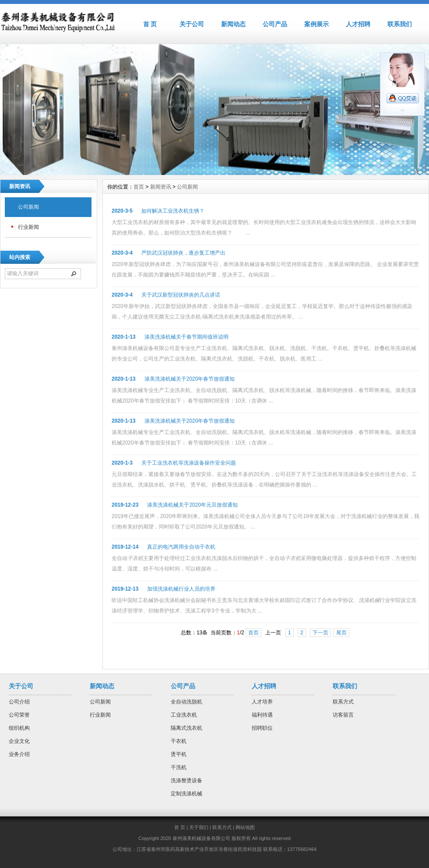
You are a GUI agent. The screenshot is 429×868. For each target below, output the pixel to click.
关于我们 (199, 827)
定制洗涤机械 (186, 794)
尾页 (341, 633)
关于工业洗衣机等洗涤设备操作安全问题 (189, 463)
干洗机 (179, 767)
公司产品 (275, 24)
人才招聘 (358, 24)
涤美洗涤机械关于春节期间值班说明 (186, 337)
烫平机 (179, 754)
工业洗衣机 (184, 715)
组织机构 (19, 728)
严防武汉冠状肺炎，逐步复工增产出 (183, 253)
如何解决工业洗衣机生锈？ (173, 211)
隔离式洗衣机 (186, 728)
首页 (139, 187)
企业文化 (19, 741)
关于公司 (192, 24)
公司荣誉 (19, 715)
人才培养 (262, 702)
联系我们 (400, 24)
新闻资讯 (161, 187)
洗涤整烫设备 (186, 780)
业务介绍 (19, 754)
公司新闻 (28, 207)
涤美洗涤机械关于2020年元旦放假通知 (192, 505)
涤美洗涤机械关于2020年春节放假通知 (190, 379)
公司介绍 (19, 702)
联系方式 (343, 702)
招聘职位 (262, 728)
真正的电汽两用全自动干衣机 (181, 547)
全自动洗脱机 (186, 702)
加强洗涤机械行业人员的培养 (181, 589)
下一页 (320, 633)
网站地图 (245, 827)
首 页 (150, 24)
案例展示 (316, 24)
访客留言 (343, 715)
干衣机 (179, 741)
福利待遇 (262, 715)
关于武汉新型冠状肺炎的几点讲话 (181, 295)
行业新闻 (28, 227)
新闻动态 (233, 24)
